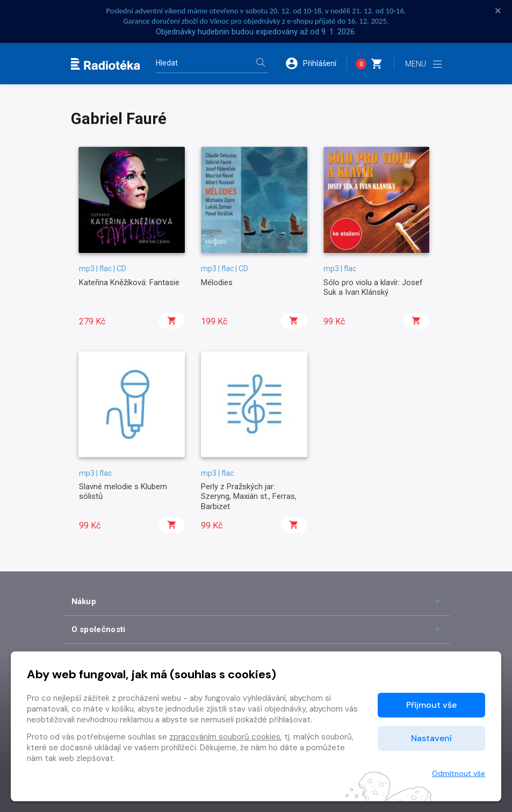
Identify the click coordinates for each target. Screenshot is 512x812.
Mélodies (217, 282)
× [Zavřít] (498, 11)
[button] (316, 63)
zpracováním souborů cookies (225, 737)
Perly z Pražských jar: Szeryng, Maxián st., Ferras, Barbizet (249, 496)
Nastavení (431, 738)
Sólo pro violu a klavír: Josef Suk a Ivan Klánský (373, 287)
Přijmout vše (431, 705)
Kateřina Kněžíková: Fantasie (129, 282)
